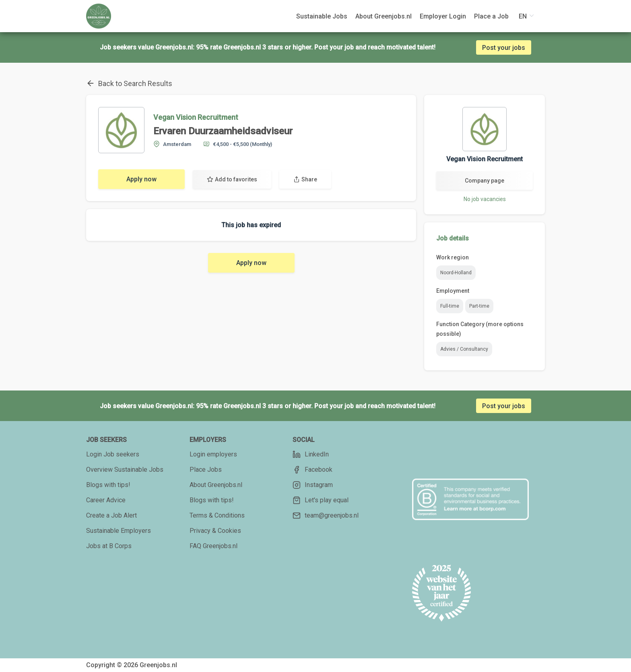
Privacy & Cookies (215, 531)
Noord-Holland (456, 273)
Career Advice (106, 500)
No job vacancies (485, 199)
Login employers (213, 454)
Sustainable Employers (119, 531)
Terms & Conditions (217, 515)
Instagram (313, 485)
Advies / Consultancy (464, 349)
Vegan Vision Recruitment (196, 117)
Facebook (312, 470)
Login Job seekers (113, 454)
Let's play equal (321, 500)
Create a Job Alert (111, 515)
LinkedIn (311, 454)
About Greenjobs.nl (216, 485)
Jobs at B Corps (109, 546)
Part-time (479, 306)
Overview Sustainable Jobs (125, 470)
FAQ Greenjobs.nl (213, 546)
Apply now (141, 179)
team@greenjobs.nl (326, 516)
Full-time (450, 306)
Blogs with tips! (108, 485)
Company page (485, 181)
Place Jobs (206, 470)
